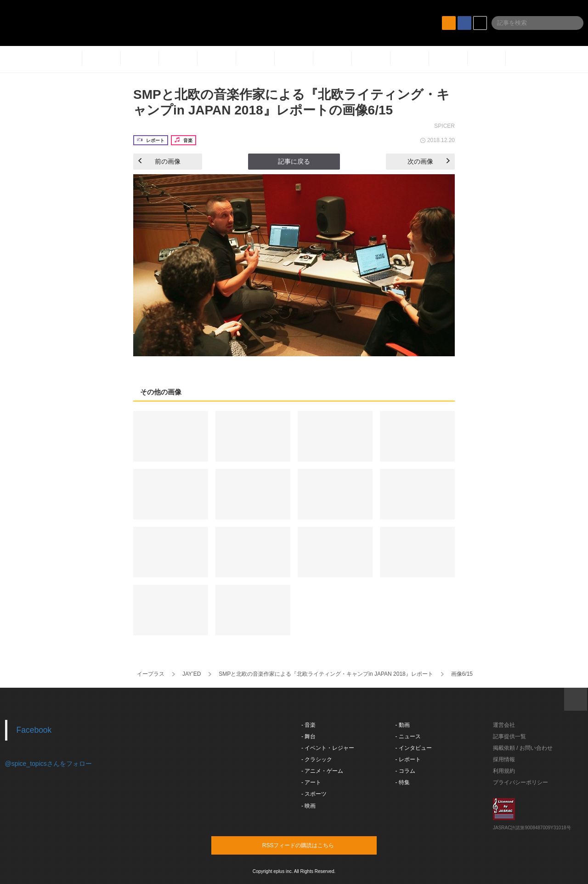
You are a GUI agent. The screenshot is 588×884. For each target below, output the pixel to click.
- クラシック (317, 759)
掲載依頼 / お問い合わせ (523, 748)
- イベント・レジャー (328, 748)
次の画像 (429, 161)
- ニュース (408, 736)
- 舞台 (308, 736)
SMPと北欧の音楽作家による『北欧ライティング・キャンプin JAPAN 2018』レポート (326, 674)
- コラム (405, 771)
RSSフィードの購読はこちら (311, 845)
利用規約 (504, 771)
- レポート (408, 759)
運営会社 (504, 725)
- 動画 (403, 725)
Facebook (34, 730)
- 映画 (308, 806)
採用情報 (504, 759)
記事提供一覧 (509, 736)
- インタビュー (414, 748)
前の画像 (159, 161)
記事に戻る (294, 161)
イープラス (151, 674)
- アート (311, 782)
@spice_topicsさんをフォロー (48, 764)
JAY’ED (192, 674)
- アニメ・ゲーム (322, 771)
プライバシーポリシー (520, 782)
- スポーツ (314, 794)
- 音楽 (308, 725)
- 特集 (403, 782)
